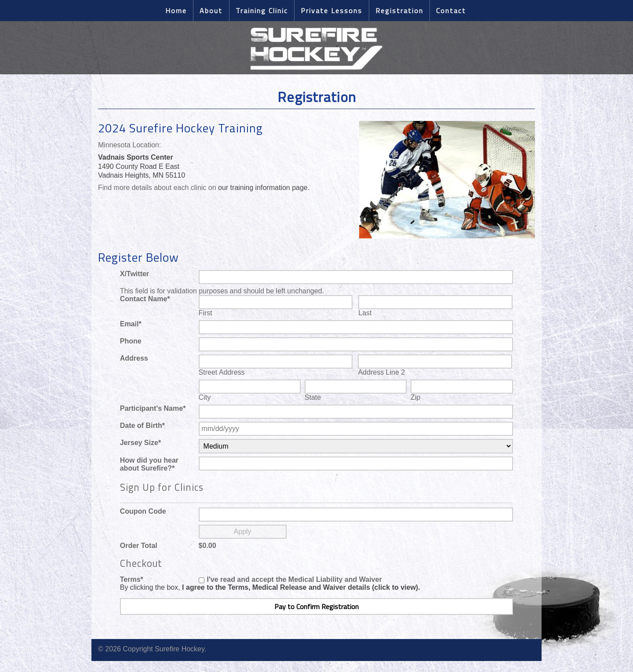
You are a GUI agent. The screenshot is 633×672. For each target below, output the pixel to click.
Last (365, 313)
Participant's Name (153, 408)
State (313, 397)
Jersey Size (140, 443)
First (206, 313)
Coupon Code (143, 511)
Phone (131, 341)
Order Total (139, 546)
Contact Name (145, 299)
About (211, 11)
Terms (132, 579)
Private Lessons (331, 11)
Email (131, 324)
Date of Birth (142, 425)
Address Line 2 (381, 372)
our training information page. (264, 188)
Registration (399, 11)
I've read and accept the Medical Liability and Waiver (295, 579)
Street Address (222, 372)
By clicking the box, (270, 587)
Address (134, 358)
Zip (415, 397)
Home (176, 11)
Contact (451, 11)
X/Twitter (135, 274)
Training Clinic (262, 11)
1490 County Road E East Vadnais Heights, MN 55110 (142, 166)
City (205, 397)
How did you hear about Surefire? (149, 464)
